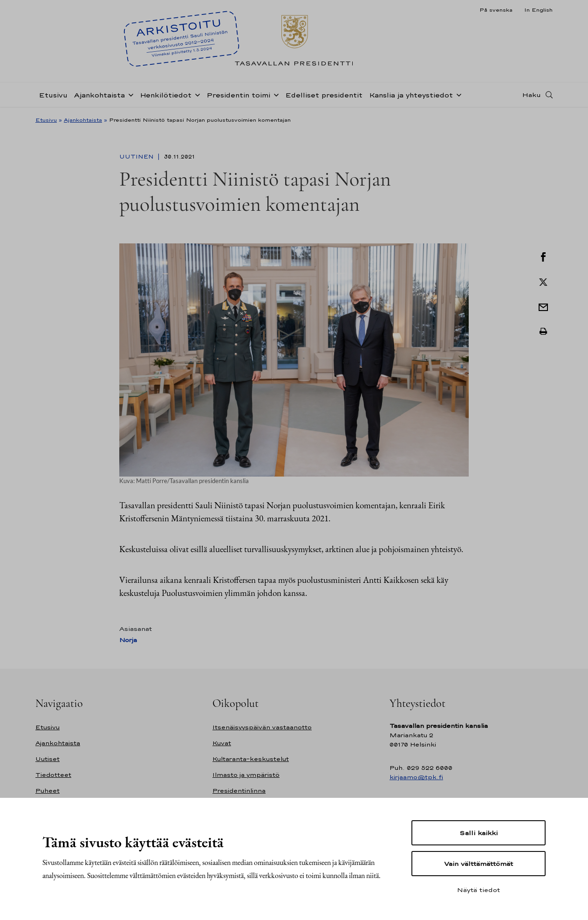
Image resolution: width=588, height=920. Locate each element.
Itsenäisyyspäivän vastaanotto (262, 727)
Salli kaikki (479, 833)
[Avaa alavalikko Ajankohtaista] (129, 94)
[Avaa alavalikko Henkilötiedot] (196, 94)
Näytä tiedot (479, 890)
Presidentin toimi (238, 95)
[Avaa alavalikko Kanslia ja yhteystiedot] (457, 94)
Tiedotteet (53, 775)
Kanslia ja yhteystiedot (411, 95)
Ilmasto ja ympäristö (246, 775)
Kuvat (222, 743)
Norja (128, 640)
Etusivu (53, 95)
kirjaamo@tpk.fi (416, 777)
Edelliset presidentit (324, 95)
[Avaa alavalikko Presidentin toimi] (274, 94)
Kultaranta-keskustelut (251, 759)
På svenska (496, 10)
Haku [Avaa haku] (532, 95)
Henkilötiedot (166, 95)
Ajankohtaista (99, 95)
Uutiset (48, 759)
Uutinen (137, 157)
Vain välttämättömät (479, 864)
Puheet (48, 791)
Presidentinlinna (239, 791)
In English (538, 10)
